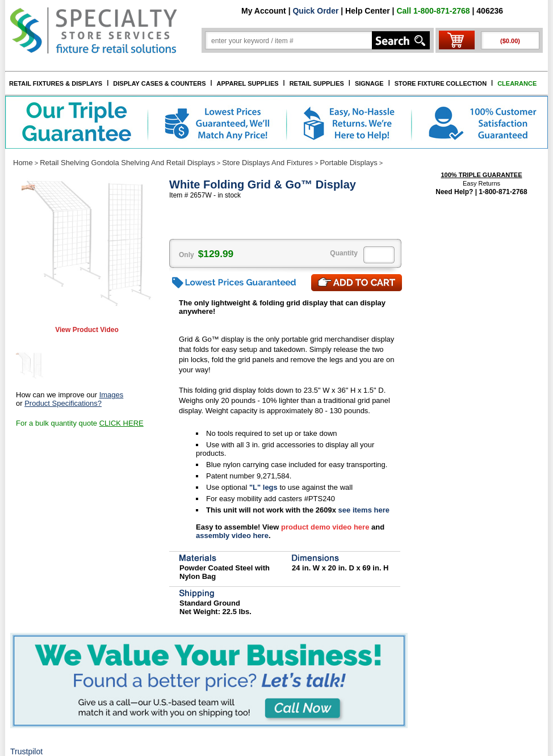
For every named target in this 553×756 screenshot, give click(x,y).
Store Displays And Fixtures (267, 163)
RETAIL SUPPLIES (317, 83)
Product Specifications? (63, 403)
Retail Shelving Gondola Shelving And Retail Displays (127, 163)
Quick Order (315, 11)
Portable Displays (349, 163)
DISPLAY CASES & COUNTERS (159, 83)
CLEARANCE (517, 83)
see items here (363, 510)
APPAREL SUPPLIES (248, 83)
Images (112, 395)
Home (23, 163)
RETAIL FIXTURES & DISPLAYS (56, 83)
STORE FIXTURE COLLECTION (441, 83)
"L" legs (265, 487)
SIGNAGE (369, 83)
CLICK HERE (122, 423)
